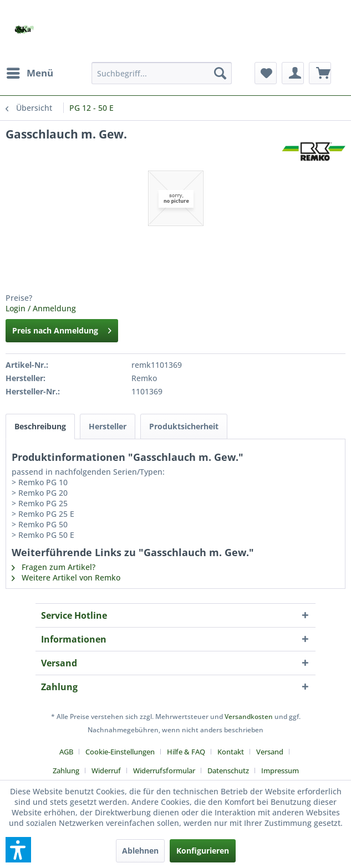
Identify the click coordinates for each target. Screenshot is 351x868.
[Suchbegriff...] (162, 73)
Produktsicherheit (184, 426)
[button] (18, 850)
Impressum (280, 771)
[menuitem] (29, 73)
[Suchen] (220, 73)
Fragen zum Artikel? (54, 567)
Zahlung (66, 771)
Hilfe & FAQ (186, 752)
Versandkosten (249, 717)
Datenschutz (228, 771)
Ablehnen (140, 851)
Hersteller (108, 426)
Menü (30, 72)
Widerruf (106, 771)
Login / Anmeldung (41, 308)
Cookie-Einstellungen (120, 752)
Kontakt (231, 752)
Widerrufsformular (164, 771)
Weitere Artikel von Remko (66, 577)
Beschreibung (40, 426)
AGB (66, 752)
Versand (270, 752)
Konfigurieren (203, 851)
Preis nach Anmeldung (62, 329)
